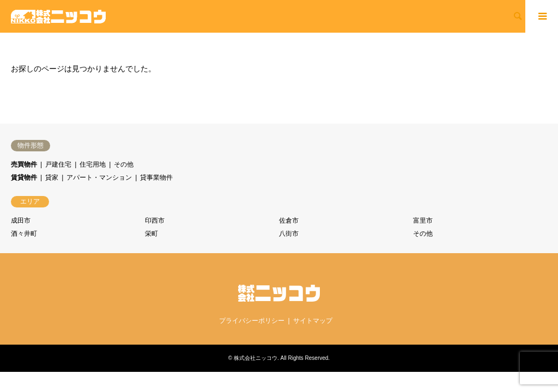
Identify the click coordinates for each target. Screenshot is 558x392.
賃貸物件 (24, 177)
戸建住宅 (58, 164)
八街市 (289, 234)
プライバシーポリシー (252, 321)
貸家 (52, 177)
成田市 (21, 220)
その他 (124, 164)
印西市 (155, 220)
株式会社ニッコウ (256, 358)
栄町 (151, 234)
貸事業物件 (156, 177)
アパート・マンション (99, 177)
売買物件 (24, 164)
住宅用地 (93, 164)
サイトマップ (313, 321)
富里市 (423, 220)
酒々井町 (24, 234)
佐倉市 (289, 220)
